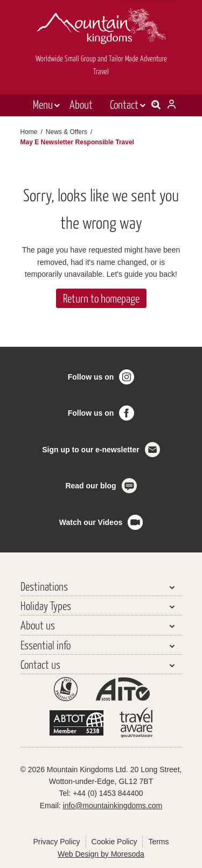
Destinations (44, 586)
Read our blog (90, 486)
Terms (158, 842)
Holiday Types (46, 605)
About (81, 104)
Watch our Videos (91, 522)
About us (38, 625)
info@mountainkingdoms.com (113, 806)
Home (29, 132)
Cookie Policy (114, 842)
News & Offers (67, 132)
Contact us (40, 664)
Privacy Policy (56, 842)
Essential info (46, 645)
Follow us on (91, 377)
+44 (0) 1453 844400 (108, 793)
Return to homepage (101, 298)
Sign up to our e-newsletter (90, 450)
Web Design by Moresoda (101, 854)
